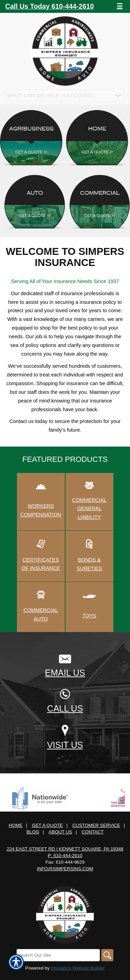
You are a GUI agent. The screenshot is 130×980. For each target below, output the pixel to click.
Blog (33, 832)
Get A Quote (47, 825)
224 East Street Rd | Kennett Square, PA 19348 (65, 849)
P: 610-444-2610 (65, 856)
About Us (60, 832)
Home (16, 825)
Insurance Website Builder (78, 968)
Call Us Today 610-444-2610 (50, 6)
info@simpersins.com (65, 869)
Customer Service (96, 825)
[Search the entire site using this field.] (58, 955)
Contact (92, 832)
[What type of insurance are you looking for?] (65, 95)
